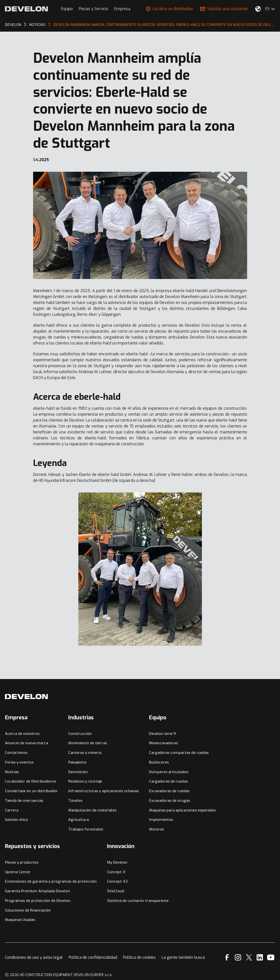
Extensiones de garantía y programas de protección (51, 881)
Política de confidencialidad (93, 957)
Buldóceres (159, 762)
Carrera (12, 810)
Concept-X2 (117, 881)
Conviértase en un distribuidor (31, 791)
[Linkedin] (260, 957)
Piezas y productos (22, 862)
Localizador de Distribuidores (31, 781)
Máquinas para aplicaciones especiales (182, 810)
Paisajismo (77, 762)
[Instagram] (238, 957)
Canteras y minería (85, 753)
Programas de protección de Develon (38, 901)
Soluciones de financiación (28, 910)
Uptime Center (18, 872)
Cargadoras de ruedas (168, 781)
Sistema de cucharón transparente (138, 901)
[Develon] (26, 9)
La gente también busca (183, 957)
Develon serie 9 (162, 734)
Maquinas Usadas (20, 920)
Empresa (122, 9)
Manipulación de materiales (92, 810)
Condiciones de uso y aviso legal (34, 957)
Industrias (81, 717)
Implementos (161, 820)
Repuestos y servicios (32, 846)
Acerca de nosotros (22, 734)
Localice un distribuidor (170, 9)
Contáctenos (16, 753)
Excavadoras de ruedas (169, 791)
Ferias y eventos (19, 762)
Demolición (78, 772)
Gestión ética (16, 820)
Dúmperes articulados (169, 772)
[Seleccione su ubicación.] (258, 9)
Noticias (12, 772)
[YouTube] (271, 957)
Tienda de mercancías (24, 801)
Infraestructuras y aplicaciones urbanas (103, 791)
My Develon (117, 862)
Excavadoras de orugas (170, 801)
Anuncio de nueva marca (26, 743)
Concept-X (116, 872)
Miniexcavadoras (163, 743)
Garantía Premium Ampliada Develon (37, 891)
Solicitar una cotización (224, 9)
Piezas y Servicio (94, 9)
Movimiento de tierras (88, 743)
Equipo (67, 9)
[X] (249, 957)
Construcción (80, 734)
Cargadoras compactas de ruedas (179, 753)
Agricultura (78, 820)
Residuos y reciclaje (85, 781)
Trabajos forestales (86, 829)
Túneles (75, 801)
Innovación (121, 846)
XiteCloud (116, 891)
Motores (157, 829)
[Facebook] (227, 957)
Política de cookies (139, 957)
